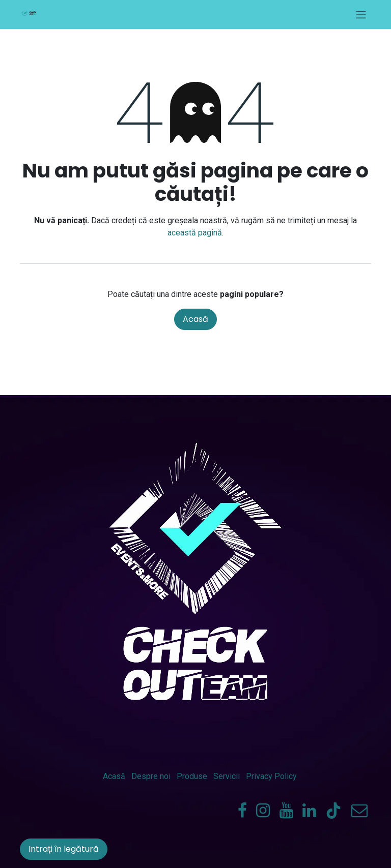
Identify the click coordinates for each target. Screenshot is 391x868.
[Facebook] (242, 811)
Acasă (195, 319)
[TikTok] (333, 811)
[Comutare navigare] (361, 14)
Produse (192, 776)
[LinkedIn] (309, 811)
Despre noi (151, 776)
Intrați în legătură (64, 849)
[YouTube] (286, 811)
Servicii (227, 776)
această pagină (195, 233)
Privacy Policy (271, 776)
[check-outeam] (359, 811)
